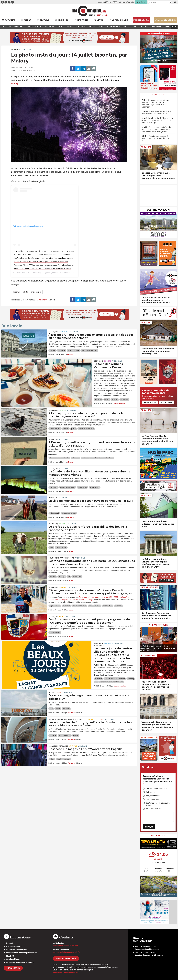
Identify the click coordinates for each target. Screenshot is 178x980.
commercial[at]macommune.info (66, 952)
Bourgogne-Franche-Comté (61, 558)
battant (52, 759)
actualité (80, 719)
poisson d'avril (95, 487)
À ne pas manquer (158, 625)
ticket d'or (109, 458)
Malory (15, 84)
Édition (92, 15)
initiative (66, 429)
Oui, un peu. (151, 792)
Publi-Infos (99, 645)
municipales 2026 (65, 735)
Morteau (53, 498)
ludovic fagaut (82, 487)
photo (26, 292)
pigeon (74, 429)
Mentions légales (13, 959)
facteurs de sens (73, 350)
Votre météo (158, 836)
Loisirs (58, 692)
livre (90, 606)
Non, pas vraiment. (153, 796)
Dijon (51, 692)
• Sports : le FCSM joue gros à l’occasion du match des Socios (157, 112)
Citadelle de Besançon (68, 487)
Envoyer (149, 827)
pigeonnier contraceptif (86, 429)
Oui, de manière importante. (157, 789)
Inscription (150, 402)
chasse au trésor (55, 458)
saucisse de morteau (69, 513)
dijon (51, 709)
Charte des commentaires (17, 949)
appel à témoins (55, 606)
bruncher (115, 400)
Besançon (16, 49)
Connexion (167, 402)
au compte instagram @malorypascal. (76, 281)
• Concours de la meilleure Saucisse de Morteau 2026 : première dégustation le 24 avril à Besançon (156, 103)
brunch (107, 400)
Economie (63, 332)
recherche (118, 606)
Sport (62, 616)
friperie (59, 759)
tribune (76, 735)
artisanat (53, 350)
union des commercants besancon (112, 682)
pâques (101, 458)
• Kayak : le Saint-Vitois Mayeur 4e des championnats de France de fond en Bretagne (157, 120)
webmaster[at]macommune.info (66, 972)
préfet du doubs (61, 547)
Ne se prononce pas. (154, 809)
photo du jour (36, 292)
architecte (53, 735)
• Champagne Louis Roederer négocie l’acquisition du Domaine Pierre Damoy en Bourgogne (157, 129)
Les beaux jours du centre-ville (115, 679)
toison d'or (66, 709)
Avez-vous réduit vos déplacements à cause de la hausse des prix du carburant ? (157, 780)
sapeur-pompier (55, 633)
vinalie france (77, 577)
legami (58, 709)
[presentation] (142, 639)
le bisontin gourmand (89, 458)
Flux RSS (10, 956)
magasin (67, 759)
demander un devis (66, 958)
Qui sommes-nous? (14, 946)
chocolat (66, 458)
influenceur (75, 458)
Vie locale (28, 49)
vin (69, 577)
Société (108, 361)
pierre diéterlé (108, 606)
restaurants (124, 400)
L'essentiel (158, 95)
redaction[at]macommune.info (65, 946)
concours (53, 577)
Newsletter (13, 968)
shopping (131, 679)
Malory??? (40, 273)
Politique (99, 719)
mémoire (97, 606)
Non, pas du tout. (153, 799)
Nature (62, 410)
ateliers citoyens (55, 429)
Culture (63, 587)
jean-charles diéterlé (79, 606)
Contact (9, 943)
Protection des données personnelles (22, 953)
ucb (96, 682)
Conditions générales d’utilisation (20, 962)
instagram (16, 292)
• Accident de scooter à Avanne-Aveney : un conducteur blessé (155, 138)
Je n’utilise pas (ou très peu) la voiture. (158, 804)
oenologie (62, 577)
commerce (62, 350)
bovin (51, 547)
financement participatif (89, 350)
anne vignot (54, 487)
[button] (170, 2)
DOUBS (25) (53, 524)
